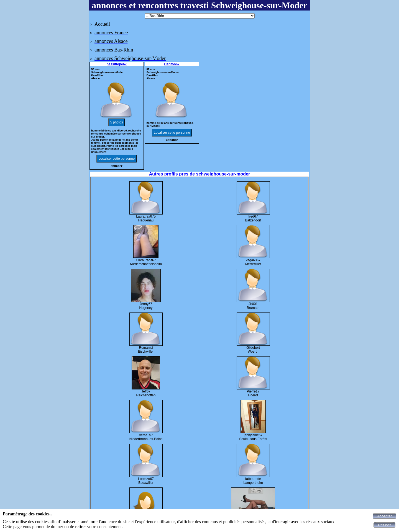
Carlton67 (172, 64)
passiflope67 (117, 64)
